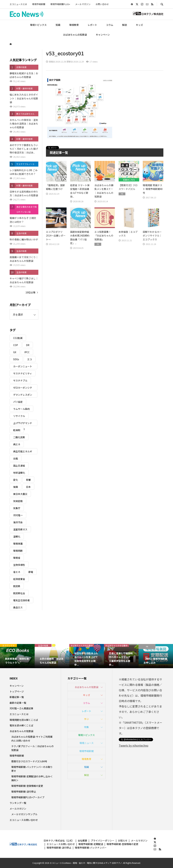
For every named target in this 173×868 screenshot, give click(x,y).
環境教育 (74, 25)
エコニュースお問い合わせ (24, 820)
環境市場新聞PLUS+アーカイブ (28, 797)
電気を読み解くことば (21, 725)
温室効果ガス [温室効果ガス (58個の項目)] (20, 529)
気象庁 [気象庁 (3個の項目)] (17, 508)
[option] (17, 656)
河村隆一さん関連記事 (21, 708)
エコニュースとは (18, 4)
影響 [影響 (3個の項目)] (28, 480)
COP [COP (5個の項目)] (16, 345)
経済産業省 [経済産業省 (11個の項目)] (19, 579)
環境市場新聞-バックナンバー (91, 848)
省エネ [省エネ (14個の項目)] (17, 572)
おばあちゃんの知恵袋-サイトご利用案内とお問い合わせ (32, 739)
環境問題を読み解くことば (24, 720)
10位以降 (30, 292)
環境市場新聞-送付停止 (24, 792)
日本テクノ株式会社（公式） (59, 840)
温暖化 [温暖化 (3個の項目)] (17, 536)
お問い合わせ (102, 4)
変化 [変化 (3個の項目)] (16, 480)
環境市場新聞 (39, 4)
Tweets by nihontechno (134, 745)
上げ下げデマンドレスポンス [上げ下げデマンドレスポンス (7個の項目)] (23, 424)
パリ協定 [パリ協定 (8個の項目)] (18, 402)
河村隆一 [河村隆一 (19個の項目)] (18, 515)
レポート (92, 25)
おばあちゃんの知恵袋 (75, 35)
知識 (58, 25)
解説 (125, 25)
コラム (110, 25)
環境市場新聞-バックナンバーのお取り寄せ (32, 769)
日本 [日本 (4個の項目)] (28, 487)
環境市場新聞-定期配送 (91, 844)
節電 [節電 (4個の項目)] (31, 572)
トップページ (17, 691)
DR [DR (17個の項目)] (28, 345)
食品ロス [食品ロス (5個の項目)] (18, 607)
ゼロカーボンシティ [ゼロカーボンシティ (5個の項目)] (23, 388)
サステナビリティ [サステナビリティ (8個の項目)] (23, 373)
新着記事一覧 (17, 697)
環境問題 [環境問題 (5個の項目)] (18, 551)
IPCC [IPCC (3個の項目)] (27, 352)
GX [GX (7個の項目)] (15, 352)
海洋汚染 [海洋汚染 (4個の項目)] (18, 522)
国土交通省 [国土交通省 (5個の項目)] (19, 466)
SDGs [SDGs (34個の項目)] (16, 359)
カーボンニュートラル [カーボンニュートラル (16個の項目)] (23, 367)
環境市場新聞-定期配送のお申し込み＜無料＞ (32, 778)
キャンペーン (103, 35)
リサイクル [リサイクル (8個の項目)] (19, 416)
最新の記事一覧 (18, 703)
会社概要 (82, 840)
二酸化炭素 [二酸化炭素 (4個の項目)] (19, 437)
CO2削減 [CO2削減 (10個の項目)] (18, 338)
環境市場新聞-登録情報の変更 (27, 786)
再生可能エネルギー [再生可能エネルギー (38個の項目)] (23, 452)
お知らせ (123, 840)
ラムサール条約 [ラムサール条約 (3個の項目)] (21, 409)
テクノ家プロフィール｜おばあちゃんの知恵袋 (33, 748)
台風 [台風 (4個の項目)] (16, 458)
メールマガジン (83, 4)
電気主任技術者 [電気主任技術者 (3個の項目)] (21, 600)
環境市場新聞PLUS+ (60, 4)
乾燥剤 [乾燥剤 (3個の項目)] (17, 430)
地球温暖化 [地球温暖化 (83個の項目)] (19, 473)
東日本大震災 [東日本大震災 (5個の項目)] (20, 494)
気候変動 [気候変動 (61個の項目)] (18, 501)
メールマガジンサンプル (24, 814)
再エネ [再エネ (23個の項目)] (17, 444)
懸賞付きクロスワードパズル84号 (29, 761)
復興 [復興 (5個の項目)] (16, 487)
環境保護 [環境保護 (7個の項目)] (18, 544)
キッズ (139, 25)
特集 (86, 727)
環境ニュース (87, 743)
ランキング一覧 (18, 803)
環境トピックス (38, 25)
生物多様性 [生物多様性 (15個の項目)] (19, 565)
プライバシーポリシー (103, 840)
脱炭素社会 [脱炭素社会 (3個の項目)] (19, 593)
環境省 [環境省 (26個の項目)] (17, 558)
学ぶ (86, 719)
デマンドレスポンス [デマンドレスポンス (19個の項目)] (23, 395)
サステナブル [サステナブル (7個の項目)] (20, 380)
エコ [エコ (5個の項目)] (30, 359)
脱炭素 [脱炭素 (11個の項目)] (17, 586)
